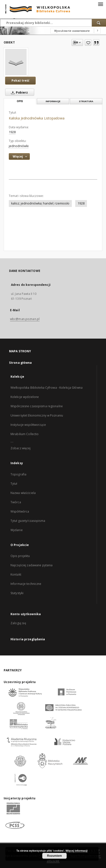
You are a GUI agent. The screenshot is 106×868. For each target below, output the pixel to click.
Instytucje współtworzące (28, 425)
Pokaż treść (20, 80)
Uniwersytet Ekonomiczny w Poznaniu (37, 415)
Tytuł (14, 484)
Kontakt (16, 574)
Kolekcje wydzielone (25, 397)
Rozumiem (55, 856)
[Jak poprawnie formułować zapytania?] (97, 31)
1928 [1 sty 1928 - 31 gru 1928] (12, 132)
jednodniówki (19, 146)
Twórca (16, 502)
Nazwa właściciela (23, 493)
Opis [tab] (20, 101)
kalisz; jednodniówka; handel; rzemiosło (40, 203)
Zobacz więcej (21, 448)
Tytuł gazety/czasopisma (28, 521)
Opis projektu (20, 556)
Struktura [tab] (86, 101)
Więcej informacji (76, 851)
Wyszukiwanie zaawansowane (72, 31)
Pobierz (18, 92)
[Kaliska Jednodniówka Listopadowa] (16, 62)
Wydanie (17, 530)
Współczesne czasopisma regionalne (37, 406)
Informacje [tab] (53, 101)
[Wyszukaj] (99, 23)
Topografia (18, 474)
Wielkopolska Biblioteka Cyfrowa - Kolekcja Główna (47, 388)
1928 (81, 203)
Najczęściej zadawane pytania (32, 565)
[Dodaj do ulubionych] (88, 43)
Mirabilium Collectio (25, 434)
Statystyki (17, 593)
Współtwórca (20, 511)
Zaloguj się (18, 623)
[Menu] (100, 4)
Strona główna (21, 363)
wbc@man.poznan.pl (25, 319)
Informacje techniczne (26, 584)
